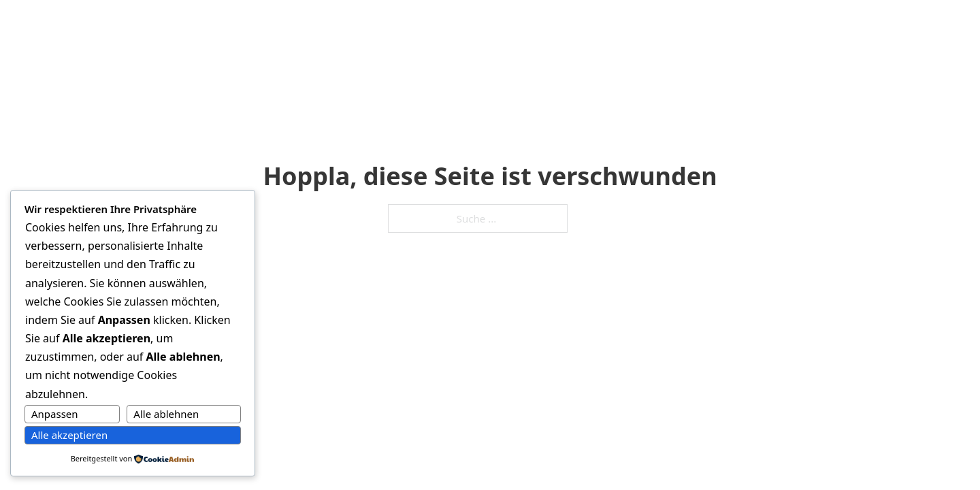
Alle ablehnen (166, 414)
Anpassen (55, 414)
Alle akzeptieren (69, 435)
